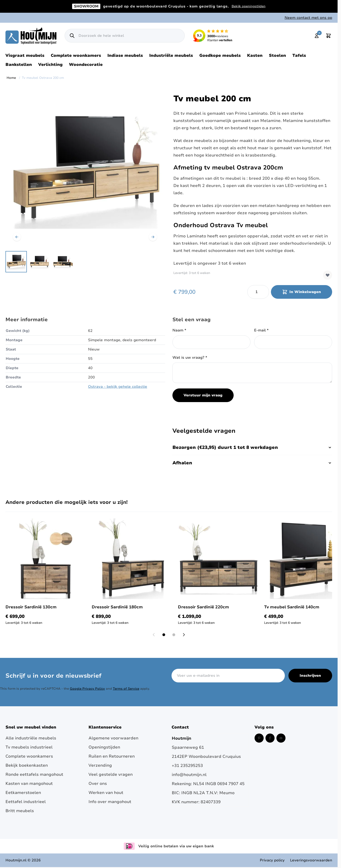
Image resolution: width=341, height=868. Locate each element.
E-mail (261, 330)
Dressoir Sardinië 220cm (203, 607)
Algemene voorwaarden (113, 738)
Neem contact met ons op (308, 18)
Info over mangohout (110, 802)
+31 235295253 (187, 766)
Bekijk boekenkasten (27, 765)
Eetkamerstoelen (23, 793)
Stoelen (277, 55)
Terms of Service (126, 689)
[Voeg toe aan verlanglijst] (328, 275)
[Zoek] (72, 36)
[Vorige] (17, 237)
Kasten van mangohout (29, 783)
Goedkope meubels (220, 55)
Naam (179, 330)
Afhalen (252, 463)
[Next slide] (184, 635)
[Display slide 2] (174, 635)
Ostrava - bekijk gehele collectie (118, 387)
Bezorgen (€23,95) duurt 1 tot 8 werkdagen (252, 447)
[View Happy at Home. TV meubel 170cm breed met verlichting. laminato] (16, 262)
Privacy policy (272, 860)
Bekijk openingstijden (249, 6)
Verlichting (50, 65)
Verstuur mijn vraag (203, 395)
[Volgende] (153, 237)
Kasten (255, 55)
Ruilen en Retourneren (112, 756)
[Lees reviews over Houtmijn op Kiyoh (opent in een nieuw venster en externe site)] (213, 36)
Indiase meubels (125, 55)
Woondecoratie (86, 65)
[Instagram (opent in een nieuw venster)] (281, 738)
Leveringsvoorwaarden (311, 860)
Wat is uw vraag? (190, 358)
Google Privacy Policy (87, 689)
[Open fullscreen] (85, 169)
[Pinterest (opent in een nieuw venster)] (259, 738)
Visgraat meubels (25, 55)
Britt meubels (20, 811)
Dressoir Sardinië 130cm (31, 607)
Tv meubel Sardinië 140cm (292, 607)
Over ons (98, 783)
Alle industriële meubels (31, 738)
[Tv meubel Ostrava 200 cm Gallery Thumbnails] (39, 262)
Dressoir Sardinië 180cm (117, 607)
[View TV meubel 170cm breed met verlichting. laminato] (63, 262)
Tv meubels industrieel (29, 747)
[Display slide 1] (164, 635)
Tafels (299, 55)
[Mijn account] (317, 36)
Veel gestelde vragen (111, 774)
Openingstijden (104, 747)
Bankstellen (19, 65)
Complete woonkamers (76, 55)
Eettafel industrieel (26, 802)
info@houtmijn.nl (189, 775)
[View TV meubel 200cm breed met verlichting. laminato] (39, 262)
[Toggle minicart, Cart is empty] (328, 36)
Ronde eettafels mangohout (34, 774)
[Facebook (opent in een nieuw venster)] (270, 738)
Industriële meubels (171, 55)
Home (11, 78)
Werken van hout (106, 793)
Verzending (100, 765)
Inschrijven (310, 676)
